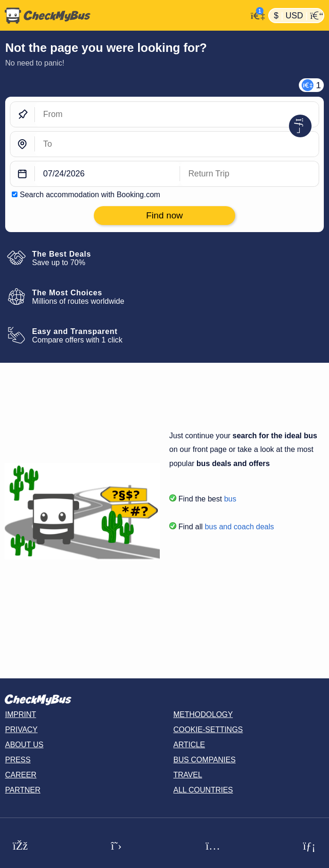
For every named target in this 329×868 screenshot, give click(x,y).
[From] (177, 114)
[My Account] (255, 15)
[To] (177, 144)
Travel (188, 775)
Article (189, 745)
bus (230, 499)
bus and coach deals (239, 527)
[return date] (249, 174)
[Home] (123, 16)
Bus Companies (205, 760)
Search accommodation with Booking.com (90, 195)
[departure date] (107, 174)
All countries (203, 790)
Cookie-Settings (208, 730)
